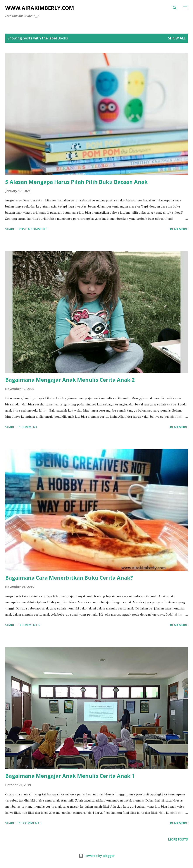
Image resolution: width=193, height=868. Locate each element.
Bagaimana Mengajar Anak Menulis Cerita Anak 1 (70, 776)
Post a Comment (33, 229)
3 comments (29, 625)
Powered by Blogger (96, 856)
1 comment (28, 427)
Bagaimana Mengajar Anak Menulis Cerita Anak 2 (70, 380)
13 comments (30, 823)
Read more (179, 229)
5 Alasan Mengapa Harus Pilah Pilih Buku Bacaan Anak (76, 182)
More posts (178, 839)
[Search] (175, 8)
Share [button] (10, 229)
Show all (177, 38)
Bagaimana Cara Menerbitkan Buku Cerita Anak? (69, 578)
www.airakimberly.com (40, 8)
